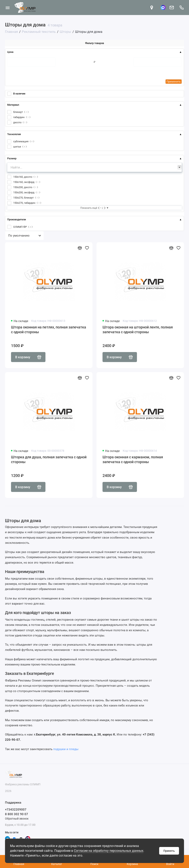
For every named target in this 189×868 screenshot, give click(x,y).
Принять (169, 851)
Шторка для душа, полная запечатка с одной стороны (49, 459)
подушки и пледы (66, 749)
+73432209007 (16, 810)
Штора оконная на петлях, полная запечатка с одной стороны (49, 330)
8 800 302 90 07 (17, 814)
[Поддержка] (181, 8)
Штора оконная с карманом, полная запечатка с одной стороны (133, 459)
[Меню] (8, 8)
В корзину (28, 357)
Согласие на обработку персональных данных (109, 851)
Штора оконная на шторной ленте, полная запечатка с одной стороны (138, 330)
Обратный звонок (17, 819)
